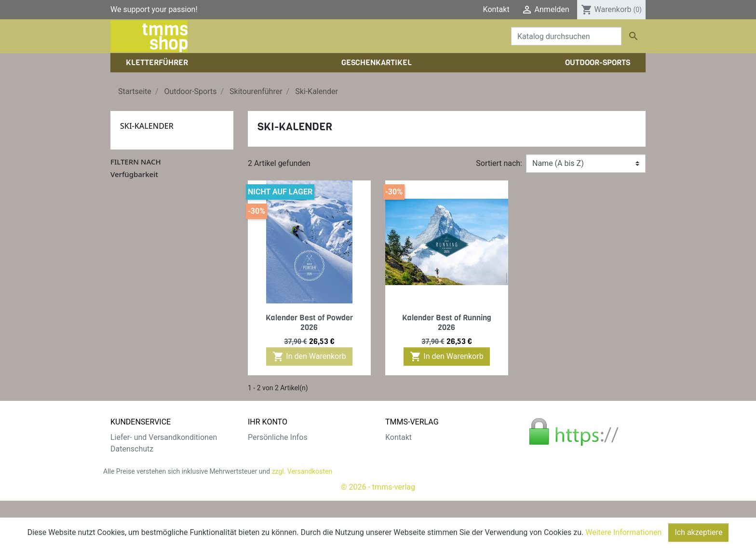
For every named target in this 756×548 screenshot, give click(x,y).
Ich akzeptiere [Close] (698, 532)
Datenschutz (132, 449)
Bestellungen (270, 449)
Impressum (405, 460)
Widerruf (125, 472)
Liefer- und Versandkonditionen (164, 437)
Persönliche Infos (278, 437)
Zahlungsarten (135, 460)
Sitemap (125, 495)
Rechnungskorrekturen (286, 460)
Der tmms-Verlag (414, 449)
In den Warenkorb (309, 356)
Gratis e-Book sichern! (148, 484)
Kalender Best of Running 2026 (447, 322)
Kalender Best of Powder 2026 (309, 322)
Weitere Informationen (623, 532)
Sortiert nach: (499, 163)
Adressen (264, 472)
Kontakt (496, 9)
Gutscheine (267, 484)
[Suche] (566, 36)
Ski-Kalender (147, 126)
